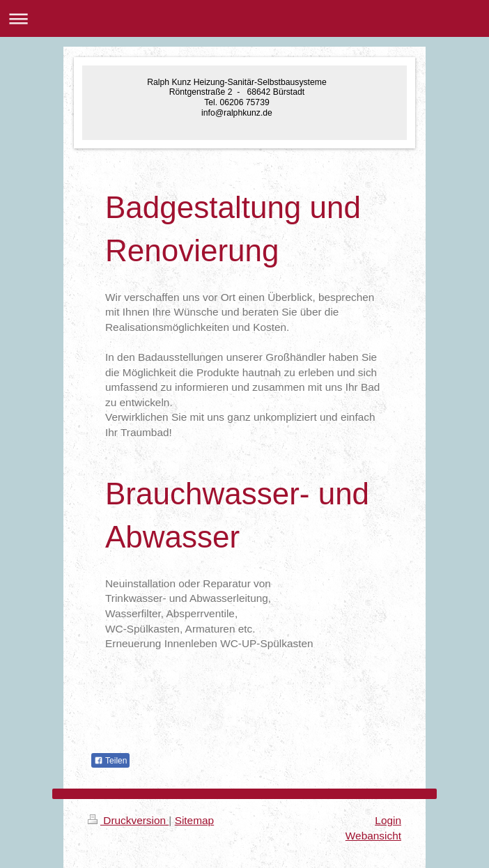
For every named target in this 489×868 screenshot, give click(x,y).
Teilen (110, 761)
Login (388, 820)
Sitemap (194, 820)
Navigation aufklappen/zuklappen (244, 18)
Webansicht (373, 836)
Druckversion (128, 820)
